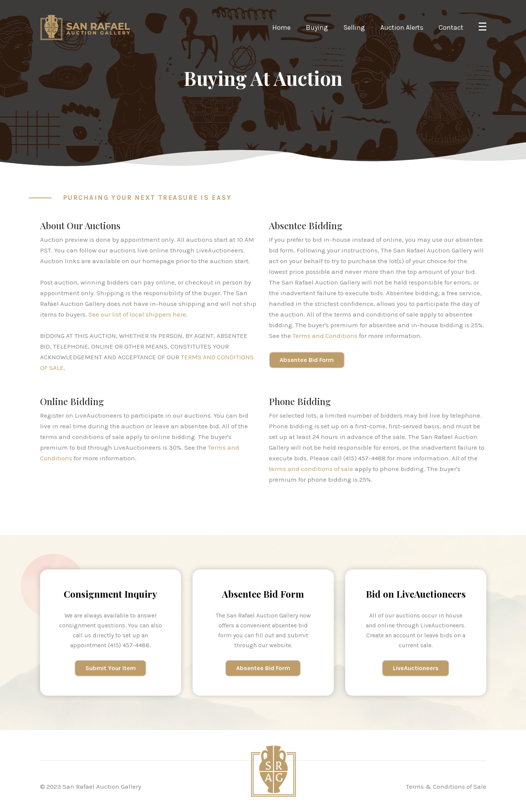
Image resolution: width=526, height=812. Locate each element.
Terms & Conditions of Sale (446, 786)
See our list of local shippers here (137, 314)
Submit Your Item (111, 668)
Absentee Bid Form (307, 360)
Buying (317, 27)
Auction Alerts (402, 27)
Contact (451, 27)
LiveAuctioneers (416, 668)
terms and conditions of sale (311, 469)
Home (281, 27)
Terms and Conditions (325, 336)
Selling (354, 27)
